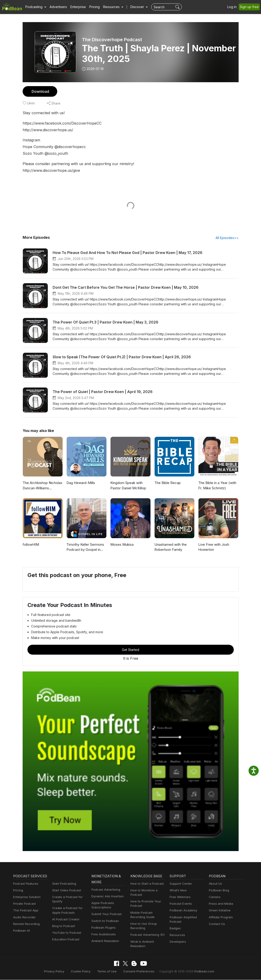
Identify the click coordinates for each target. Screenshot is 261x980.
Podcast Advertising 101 (147, 935)
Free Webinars (180, 897)
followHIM (30, 545)
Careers (214, 897)
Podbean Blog (218, 891)
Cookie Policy (85, 971)
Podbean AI (21, 937)
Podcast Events (180, 904)
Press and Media (220, 904)
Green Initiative (219, 911)
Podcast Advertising (105, 890)
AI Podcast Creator (65, 920)
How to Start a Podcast (146, 884)
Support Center (180, 884)
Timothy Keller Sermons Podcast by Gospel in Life (86, 547)
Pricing (91, 7)
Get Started (131, 650)
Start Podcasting (63, 884)
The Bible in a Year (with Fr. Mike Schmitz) (217, 486)
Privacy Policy (60, 971)
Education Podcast (65, 940)
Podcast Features (25, 890)
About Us (215, 884)
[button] (35, 7)
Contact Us (216, 924)
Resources (177, 935)
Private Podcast (24, 910)
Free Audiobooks (103, 935)
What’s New (178, 891)
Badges (175, 929)
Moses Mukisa (121, 545)
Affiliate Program (220, 917)
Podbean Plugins (103, 928)
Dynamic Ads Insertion (106, 897)
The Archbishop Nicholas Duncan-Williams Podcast (42, 486)
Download (40, 91)
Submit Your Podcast (105, 914)
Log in (234, 7)
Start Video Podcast (66, 891)
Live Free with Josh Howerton (213, 547)
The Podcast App (25, 917)
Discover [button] (133, 7)
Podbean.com (199, 971)
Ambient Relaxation (105, 941)
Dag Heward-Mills (80, 483)
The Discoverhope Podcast (112, 40)
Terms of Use (109, 971)
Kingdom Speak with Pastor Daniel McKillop (128, 486)
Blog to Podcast (63, 926)
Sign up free (250, 7)
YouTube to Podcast (66, 933)
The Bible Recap (167, 483)
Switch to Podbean (104, 921)
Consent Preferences (139, 971)
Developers (177, 942)
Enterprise (75, 7)
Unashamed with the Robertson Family (170, 547)
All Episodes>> (228, 238)
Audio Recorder (24, 923)
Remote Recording (26, 930)
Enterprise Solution (26, 903)
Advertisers (57, 7)
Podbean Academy (182, 911)
